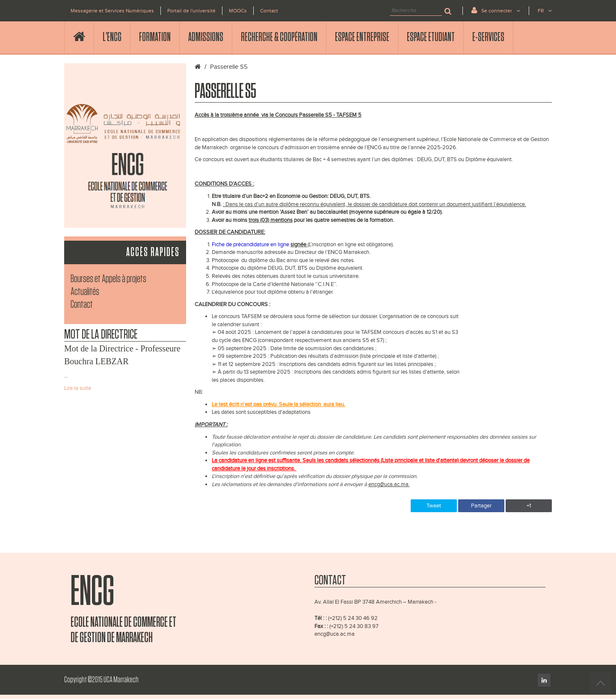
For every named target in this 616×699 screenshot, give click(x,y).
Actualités (85, 292)
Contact (269, 11)
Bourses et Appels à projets (108, 279)
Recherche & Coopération (279, 37)
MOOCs (238, 11)
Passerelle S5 (229, 67)
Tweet (434, 506)
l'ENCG (112, 37)
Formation (155, 37)
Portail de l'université (191, 11)
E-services (488, 37)
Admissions (206, 37)
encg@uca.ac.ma (335, 634)
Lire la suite (78, 388)
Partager (481, 506)
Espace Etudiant (431, 37)
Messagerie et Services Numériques (112, 11)
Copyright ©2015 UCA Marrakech (101, 680)
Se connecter (496, 10)
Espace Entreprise (362, 37)
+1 (529, 506)
